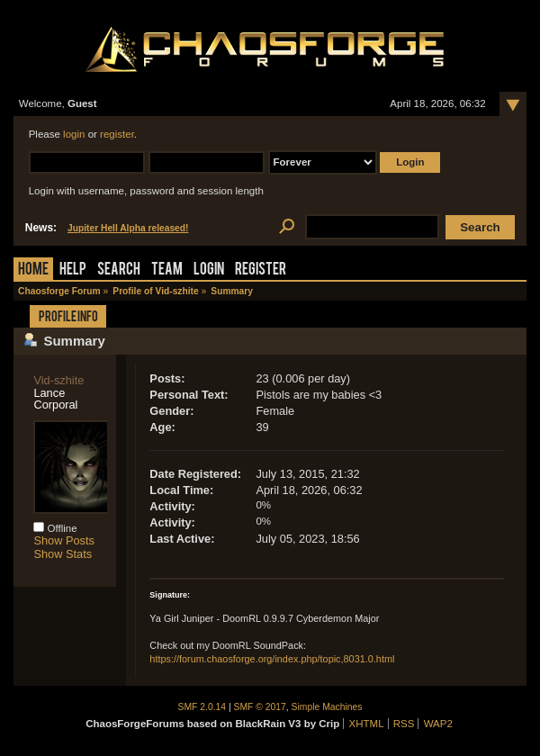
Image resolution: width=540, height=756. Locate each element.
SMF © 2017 (260, 707)
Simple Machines (327, 707)
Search (119, 270)
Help (73, 270)
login (74, 134)
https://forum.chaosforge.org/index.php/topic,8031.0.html (272, 659)
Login (209, 270)
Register (261, 270)
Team (167, 270)
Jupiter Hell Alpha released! (128, 228)
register (117, 134)
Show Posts (64, 540)
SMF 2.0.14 (202, 707)
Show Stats (63, 554)
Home (33, 270)
